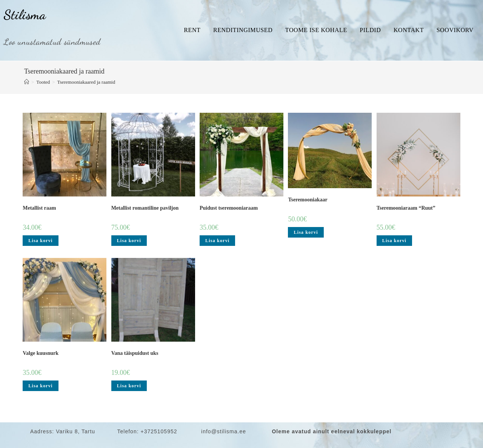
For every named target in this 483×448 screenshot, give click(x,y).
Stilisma (25, 15)
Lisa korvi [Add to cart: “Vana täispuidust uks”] (129, 386)
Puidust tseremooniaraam (229, 208)
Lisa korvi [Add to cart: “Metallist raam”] (40, 241)
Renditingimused (243, 30)
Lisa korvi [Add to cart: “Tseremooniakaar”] (306, 232)
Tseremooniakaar (308, 200)
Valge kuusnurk (41, 353)
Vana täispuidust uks (135, 353)
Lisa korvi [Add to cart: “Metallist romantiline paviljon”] (129, 241)
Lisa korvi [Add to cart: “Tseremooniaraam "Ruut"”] (394, 241)
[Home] (27, 82)
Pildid (370, 30)
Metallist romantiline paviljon (145, 208)
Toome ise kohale (316, 30)
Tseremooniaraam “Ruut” (406, 208)
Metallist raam (39, 208)
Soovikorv (455, 30)
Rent (192, 30)
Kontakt (409, 30)
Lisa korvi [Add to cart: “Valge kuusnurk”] (40, 386)
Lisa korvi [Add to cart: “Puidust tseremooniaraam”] (217, 241)
